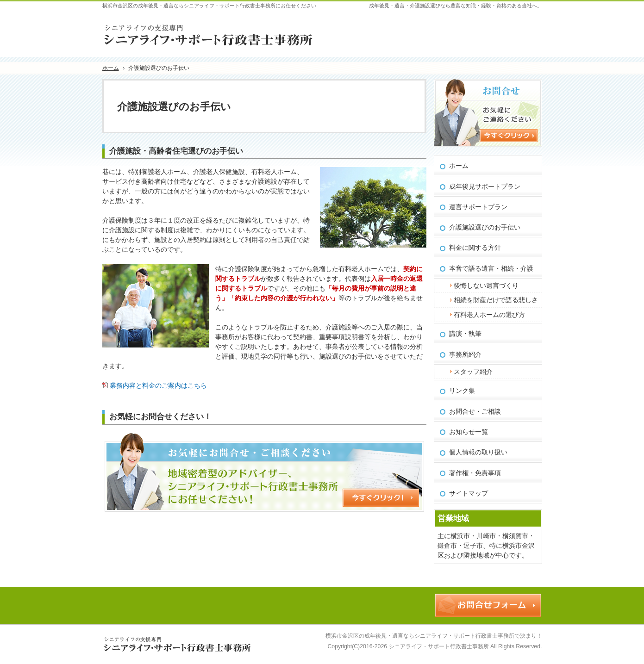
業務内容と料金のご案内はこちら (158, 385)
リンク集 (462, 391)
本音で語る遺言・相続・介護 (491, 268)
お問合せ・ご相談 (475, 411)
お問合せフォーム (506, 27)
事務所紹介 (465, 354)
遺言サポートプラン (478, 207)
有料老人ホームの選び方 (489, 315)
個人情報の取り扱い (478, 452)
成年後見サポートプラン (485, 186)
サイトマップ (469, 493)
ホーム (459, 166)
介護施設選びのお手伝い (485, 227)
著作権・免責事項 (475, 473)
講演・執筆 (465, 334)
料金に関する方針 (475, 248)
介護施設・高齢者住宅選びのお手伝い (176, 151)
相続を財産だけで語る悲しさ (496, 300)
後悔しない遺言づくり (486, 285)
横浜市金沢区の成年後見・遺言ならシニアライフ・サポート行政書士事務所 (420, 636)
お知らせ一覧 (469, 432)
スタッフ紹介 (473, 372)
